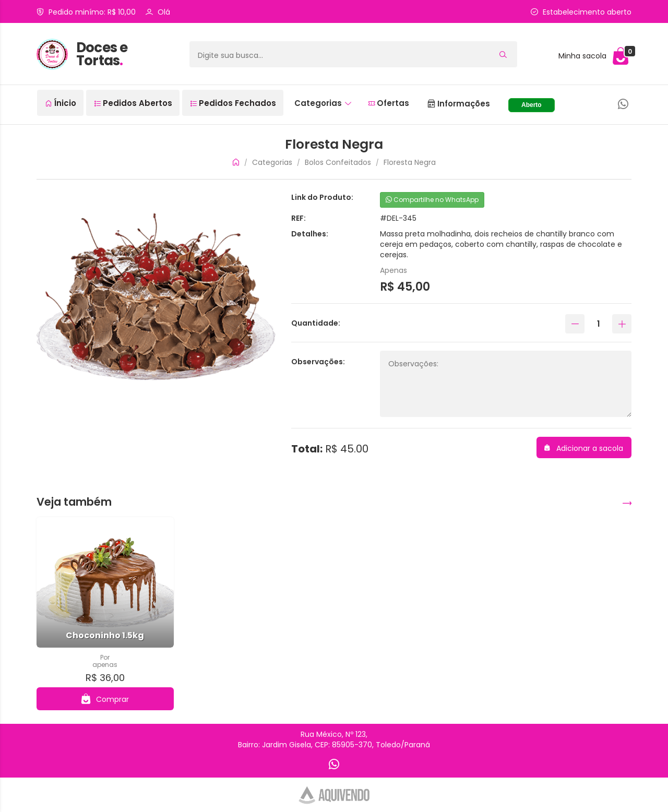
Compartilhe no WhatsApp (432, 200)
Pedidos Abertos (133, 103)
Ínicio (61, 103)
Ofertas (389, 103)
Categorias (323, 103)
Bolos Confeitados (338, 162)
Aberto (532, 105)
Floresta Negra (410, 162)
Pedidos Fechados (233, 103)
